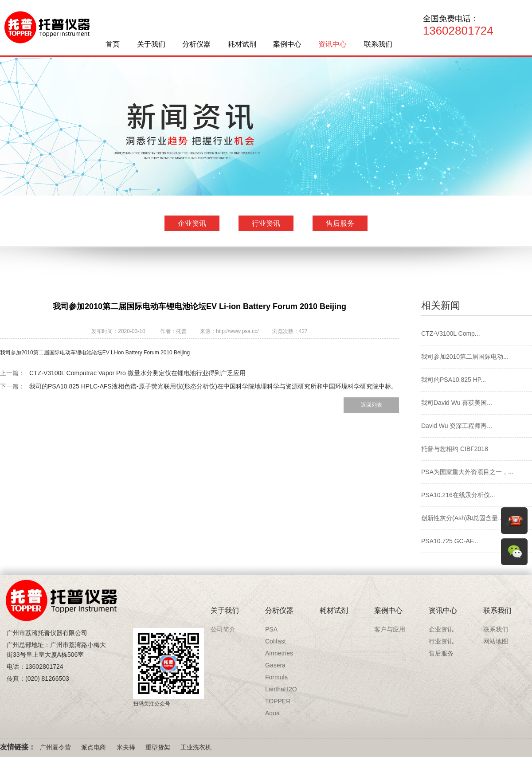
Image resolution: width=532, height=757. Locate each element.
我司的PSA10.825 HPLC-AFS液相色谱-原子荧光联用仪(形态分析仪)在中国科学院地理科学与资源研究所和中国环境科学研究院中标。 (213, 386)
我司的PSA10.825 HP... (454, 380)
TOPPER (278, 701)
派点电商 (94, 747)
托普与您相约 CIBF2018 (455, 449)
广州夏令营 (55, 747)
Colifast (276, 641)
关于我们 (151, 44)
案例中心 (287, 44)
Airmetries (279, 653)
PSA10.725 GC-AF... (450, 541)
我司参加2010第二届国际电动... (465, 357)
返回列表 (372, 405)
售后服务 (340, 223)
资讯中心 (332, 44)
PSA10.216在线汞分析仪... (458, 495)
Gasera (275, 665)
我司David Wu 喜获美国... (457, 403)
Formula (276, 677)
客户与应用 (390, 629)
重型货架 (158, 747)
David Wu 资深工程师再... (457, 426)
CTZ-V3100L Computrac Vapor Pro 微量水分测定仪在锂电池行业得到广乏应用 (137, 373)
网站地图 (496, 641)
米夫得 (126, 747)
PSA (271, 629)
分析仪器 (196, 44)
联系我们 (378, 44)
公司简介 (223, 629)
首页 (113, 44)
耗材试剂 (242, 44)
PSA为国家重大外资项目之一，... (467, 472)
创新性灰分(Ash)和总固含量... (462, 518)
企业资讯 (192, 223)
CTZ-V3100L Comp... (451, 333)
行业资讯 (266, 223)
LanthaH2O (281, 689)
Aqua (272, 713)
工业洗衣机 (196, 747)
